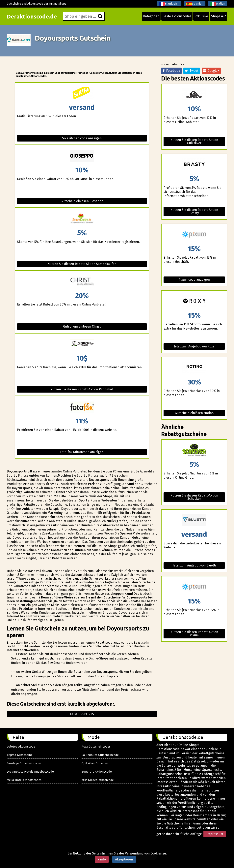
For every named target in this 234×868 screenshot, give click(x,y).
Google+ (211, 71)
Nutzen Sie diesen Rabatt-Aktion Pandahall (82, 389)
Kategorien (151, 16)
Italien (218, 4)
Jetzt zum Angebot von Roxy (194, 346)
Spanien (195, 4)
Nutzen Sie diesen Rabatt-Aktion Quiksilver (194, 141)
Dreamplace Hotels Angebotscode (30, 772)
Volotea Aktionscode (21, 747)
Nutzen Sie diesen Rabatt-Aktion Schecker (194, 497)
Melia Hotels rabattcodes (24, 780)
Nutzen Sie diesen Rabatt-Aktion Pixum (194, 634)
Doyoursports (82, 714)
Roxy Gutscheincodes (96, 747)
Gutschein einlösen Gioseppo (82, 201)
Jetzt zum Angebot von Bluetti (194, 565)
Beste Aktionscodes (177, 16)
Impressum (215, 834)
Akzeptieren (124, 859)
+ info (102, 859)
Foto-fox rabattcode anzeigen (82, 452)
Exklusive (201, 16)
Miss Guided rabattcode (98, 780)
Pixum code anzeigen (194, 280)
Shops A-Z (219, 16)
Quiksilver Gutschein (96, 763)
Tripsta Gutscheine (20, 755)
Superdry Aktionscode (97, 772)
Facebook (171, 71)
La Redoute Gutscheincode (100, 755)
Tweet (192, 71)
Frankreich (169, 4)
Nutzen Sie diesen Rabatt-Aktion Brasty (194, 211)
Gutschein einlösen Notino (194, 413)
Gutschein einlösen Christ (82, 326)
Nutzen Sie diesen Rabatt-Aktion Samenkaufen (82, 264)
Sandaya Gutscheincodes (24, 763)
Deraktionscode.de (32, 16)
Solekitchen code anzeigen (82, 138)
